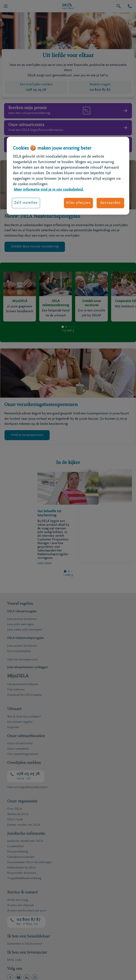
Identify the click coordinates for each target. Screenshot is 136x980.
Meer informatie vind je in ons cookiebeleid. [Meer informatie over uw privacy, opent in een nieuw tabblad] (49, 190)
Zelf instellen (26, 203)
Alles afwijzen (78, 203)
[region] (68, 176)
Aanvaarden (110, 203)
